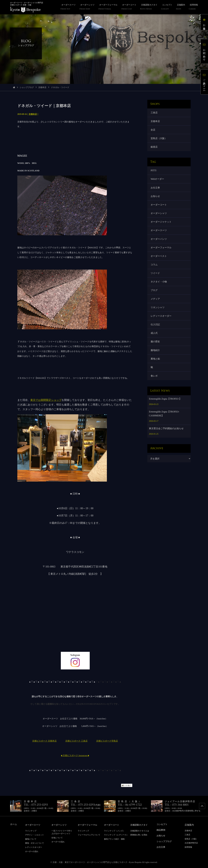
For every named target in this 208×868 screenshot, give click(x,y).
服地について (31, 839)
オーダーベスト (159, 258)
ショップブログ (27, 87)
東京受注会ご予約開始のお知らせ (166, 433)
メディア (155, 302)
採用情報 (188, 847)
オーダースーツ (159, 232)
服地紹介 (155, 354)
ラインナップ (31, 831)
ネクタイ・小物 (159, 284)
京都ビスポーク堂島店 (107, 741)
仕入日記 (155, 328)
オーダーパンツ (159, 241)
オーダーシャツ (159, 215)
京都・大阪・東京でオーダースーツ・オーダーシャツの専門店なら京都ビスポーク (90, 862)
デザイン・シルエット (35, 835)
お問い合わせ (204, 51)
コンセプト (162, 824)
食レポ (154, 380)
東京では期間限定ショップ (46, 400)
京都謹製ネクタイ (140, 825)
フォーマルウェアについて (89, 835)
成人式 (154, 337)
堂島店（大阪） (159, 139)
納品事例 (161, 830)
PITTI (154, 171)
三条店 (154, 113)
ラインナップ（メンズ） (114, 831)
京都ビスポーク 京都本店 (44, 741)
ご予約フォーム (204, 82)
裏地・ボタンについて (35, 843)
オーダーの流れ (32, 851)
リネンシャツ (158, 311)
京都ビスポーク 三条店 (76, 741)
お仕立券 (155, 189)
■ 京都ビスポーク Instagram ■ (75, 755)
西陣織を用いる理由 (139, 835)
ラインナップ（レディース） (116, 835)
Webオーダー (158, 180)
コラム (154, 267)
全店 (153, 130)
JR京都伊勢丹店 (191, 843)
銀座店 (154, 148)
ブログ (154, 293)
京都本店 (42, 87)
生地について (57, 838)
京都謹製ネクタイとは (140, 831)
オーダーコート (159, 206)
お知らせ (155, 197)
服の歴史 (155, 345)
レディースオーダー (161, 319)
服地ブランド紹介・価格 (114, 839)
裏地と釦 (155, 363)
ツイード (155, 276)
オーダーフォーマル (161, 250)
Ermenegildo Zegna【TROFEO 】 (165, 403)
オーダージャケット (161, 224)
